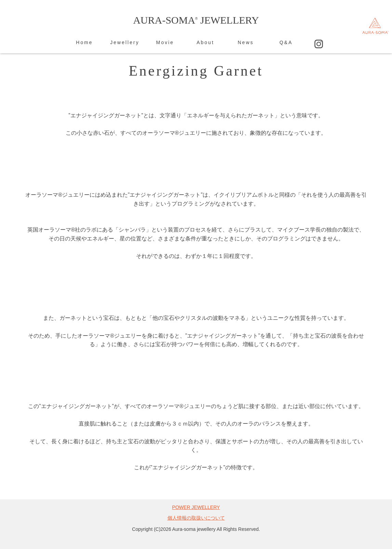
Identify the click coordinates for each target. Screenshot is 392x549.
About (205, 42)
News (246, 42)
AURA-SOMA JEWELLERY (196, 20)
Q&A (286, 42)
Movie (165, 42)
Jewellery (125, 42)
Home (84, 42)
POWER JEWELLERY (196, 507)
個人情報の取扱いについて (196, 518)
